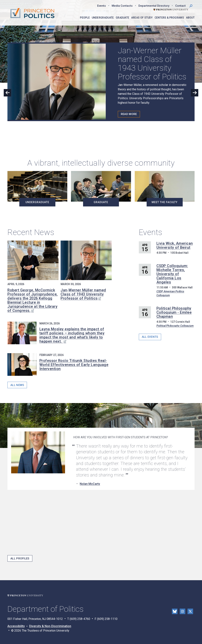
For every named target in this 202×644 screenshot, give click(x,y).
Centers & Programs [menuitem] (169, 18)
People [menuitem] (85, 18)
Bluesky (175, 611)
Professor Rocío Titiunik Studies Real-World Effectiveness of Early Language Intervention (74, 365)
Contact (180, 6)
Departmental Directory (154, 6)
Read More (129, 114)
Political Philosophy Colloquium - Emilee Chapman (174, 312)
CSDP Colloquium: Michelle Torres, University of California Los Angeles (172, 274)
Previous (7, 93)
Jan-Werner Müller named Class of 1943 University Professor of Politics (83, 294)
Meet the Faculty (165, 202)
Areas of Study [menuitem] (142, 18)
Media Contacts (122, 6)
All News (17, 385)
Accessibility (16, 626)
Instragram (182, 611)
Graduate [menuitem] (122, 18)
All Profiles (20, 558)
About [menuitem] (190, 18)
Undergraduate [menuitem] (103, 18)
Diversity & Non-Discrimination (50, 626)
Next (195, 93)
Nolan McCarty (90, 484)
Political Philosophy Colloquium (175, 326)
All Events (150, 337)
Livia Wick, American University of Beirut (175, 245)
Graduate (101, 202)
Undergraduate (37, 202)
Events (101, 6)
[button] (191, 6)
